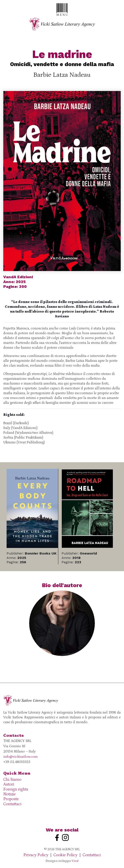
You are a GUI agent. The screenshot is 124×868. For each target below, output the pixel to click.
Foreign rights (16, 789)
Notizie (10, 794)
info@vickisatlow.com (20, 757)
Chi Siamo (12, 780)
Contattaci (12, 804)
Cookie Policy (66, 855)
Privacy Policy (36, 855)
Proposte (11, 799)
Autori (9, 784)
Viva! (75, 861)
